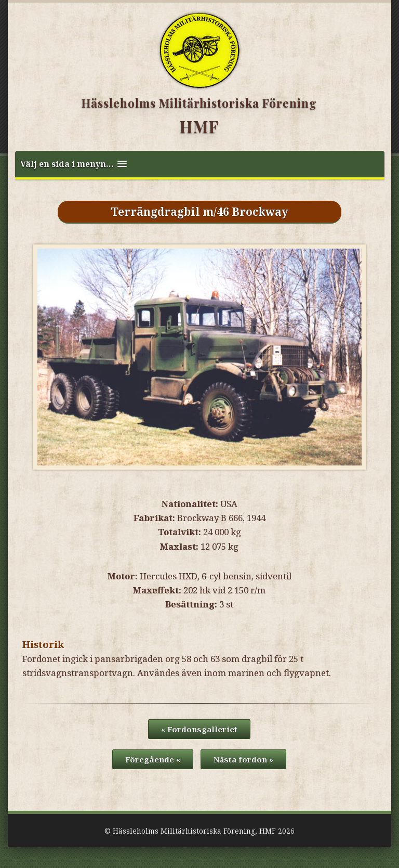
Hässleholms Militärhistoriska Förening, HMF (194, 831)
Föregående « (153, 759)
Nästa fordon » (243, 759)
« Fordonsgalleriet (199, 729)
